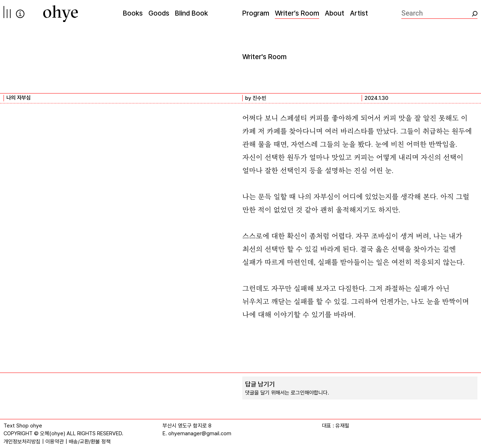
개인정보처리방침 (22, 442)
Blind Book (191, 13)
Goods (159, 13)
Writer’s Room (297, 13)
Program (256, 13)
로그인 (298, 393)
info (20, 14)
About (335, 13)
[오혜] (61, 14)
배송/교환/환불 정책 (90, 442)
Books (133, 13)
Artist (359, 13)
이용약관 (55, 442)
